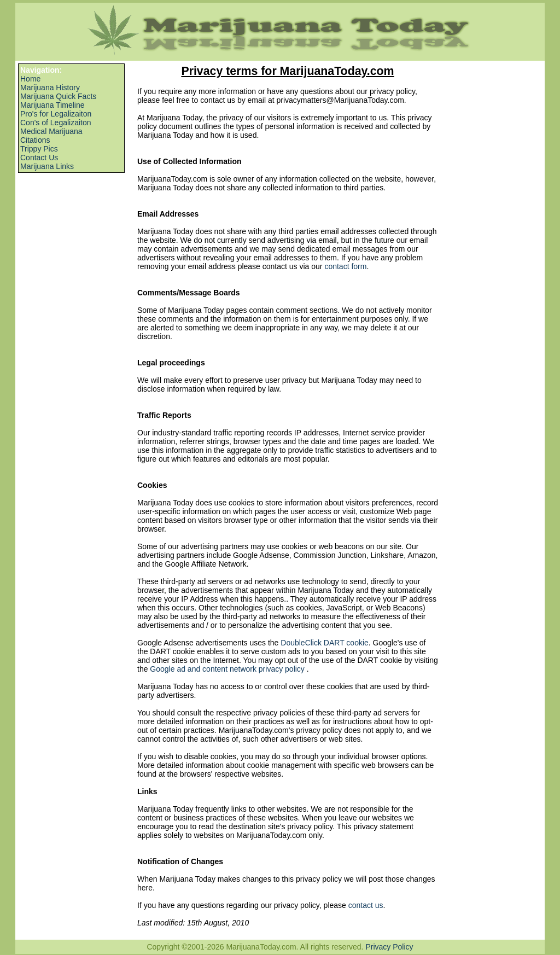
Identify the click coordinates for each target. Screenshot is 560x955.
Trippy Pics (39, 149)
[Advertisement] (67, 206)
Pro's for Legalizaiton (56, 114)
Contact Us (39, 158)
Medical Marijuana (51, 131)
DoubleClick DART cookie (325, 643)
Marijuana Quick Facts (58, 96)
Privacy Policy (389, 947)
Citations (35, 140)
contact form (345, 266)
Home (30, 79)
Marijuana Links (47, 166)
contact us (366, 905)
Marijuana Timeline (52, 105)
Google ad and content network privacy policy (228, 669)
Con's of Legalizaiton (56, 123)
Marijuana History (50, 88)
